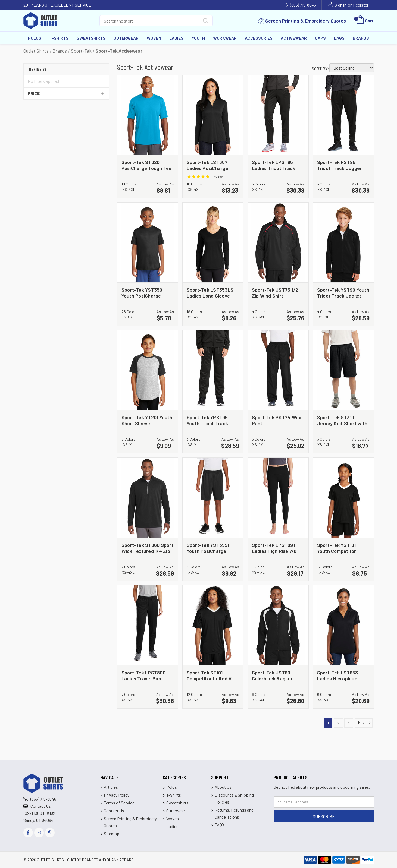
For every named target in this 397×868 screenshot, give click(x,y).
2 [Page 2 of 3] (338, 723)
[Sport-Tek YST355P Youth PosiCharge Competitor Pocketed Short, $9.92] (213, 498)
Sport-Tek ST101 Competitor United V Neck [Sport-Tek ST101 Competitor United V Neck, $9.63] (209, 675)
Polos (35, 38)
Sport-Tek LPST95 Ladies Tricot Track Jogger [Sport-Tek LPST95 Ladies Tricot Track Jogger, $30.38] (274, 165)
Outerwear (126, 38)
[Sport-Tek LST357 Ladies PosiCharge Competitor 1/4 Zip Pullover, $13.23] (213, 115)
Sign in (340, 5)
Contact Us (41, 806)
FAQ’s (220, 825)
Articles (111, 787)
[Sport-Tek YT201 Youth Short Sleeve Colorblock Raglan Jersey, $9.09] (148, 370)
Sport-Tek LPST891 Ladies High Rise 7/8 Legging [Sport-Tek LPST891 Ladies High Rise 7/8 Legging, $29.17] (274, 548)
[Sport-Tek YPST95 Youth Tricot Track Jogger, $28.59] (213, 370)
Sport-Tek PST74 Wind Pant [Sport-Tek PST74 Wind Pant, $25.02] (277, 420)
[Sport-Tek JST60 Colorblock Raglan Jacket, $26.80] (278, 625)
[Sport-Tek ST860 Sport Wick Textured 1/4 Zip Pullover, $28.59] (148, 498)
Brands (361, 38)
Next (365, 723)
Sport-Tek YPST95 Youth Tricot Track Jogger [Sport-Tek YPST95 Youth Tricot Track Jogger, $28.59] (207, 420)
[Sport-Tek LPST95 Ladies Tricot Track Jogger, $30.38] (278, 115)
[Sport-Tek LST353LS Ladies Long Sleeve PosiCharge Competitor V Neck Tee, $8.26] (213, 242)
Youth (198, 38)
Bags (339, 38)
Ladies (176, 38)
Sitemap (112, 833)
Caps (320, 38)
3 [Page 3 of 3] (349, 723)
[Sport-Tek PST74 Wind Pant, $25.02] (278, 370)
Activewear (294, 38)
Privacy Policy (117, 795)
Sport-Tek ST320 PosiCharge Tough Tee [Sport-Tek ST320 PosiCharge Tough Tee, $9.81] (147, 165)
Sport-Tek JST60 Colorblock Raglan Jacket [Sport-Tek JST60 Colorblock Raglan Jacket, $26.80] (272, 675)
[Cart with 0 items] (365, 21)
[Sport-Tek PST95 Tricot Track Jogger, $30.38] (343, 115)
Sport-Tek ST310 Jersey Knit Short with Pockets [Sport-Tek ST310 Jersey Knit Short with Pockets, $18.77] (342, 420)
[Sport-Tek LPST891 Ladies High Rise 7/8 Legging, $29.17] (278, 498)
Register (361, 5)
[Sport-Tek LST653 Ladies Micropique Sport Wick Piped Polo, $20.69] (343, 625)
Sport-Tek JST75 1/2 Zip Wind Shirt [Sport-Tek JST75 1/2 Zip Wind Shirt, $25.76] (275, 293)
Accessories (259, 38)
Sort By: (320, 69)
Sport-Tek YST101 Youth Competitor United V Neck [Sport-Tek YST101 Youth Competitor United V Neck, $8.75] (337, 548)
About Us (223, 787)
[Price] (66, 93)
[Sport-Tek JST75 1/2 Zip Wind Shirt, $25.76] (278, 242)
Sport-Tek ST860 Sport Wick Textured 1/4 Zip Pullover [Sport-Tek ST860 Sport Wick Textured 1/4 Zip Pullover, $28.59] (147, 548)
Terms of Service (119, 803)
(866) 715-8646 (303, 5)
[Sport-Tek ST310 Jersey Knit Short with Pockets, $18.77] (343, 370)
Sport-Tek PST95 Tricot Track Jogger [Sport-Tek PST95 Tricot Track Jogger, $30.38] (340, 165)
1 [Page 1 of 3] (328, 723)
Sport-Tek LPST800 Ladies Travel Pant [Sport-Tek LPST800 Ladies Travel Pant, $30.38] (143, 675)
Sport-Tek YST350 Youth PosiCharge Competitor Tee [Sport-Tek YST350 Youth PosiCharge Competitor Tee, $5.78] (142, 293)
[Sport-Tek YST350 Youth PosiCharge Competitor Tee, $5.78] (148, 242)
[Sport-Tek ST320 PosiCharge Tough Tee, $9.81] (148, 115)
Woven (154, 38)
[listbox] (352, 68)
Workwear (225, 38)
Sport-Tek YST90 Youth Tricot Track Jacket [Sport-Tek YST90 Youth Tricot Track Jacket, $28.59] (343, 293)
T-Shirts (59, 38)
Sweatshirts (91, 38)
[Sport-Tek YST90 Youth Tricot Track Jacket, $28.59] (343, 242)
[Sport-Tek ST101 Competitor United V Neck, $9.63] (213, 625)
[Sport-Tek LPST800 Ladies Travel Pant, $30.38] (148, 625)
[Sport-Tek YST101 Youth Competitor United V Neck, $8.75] (343, 498)
